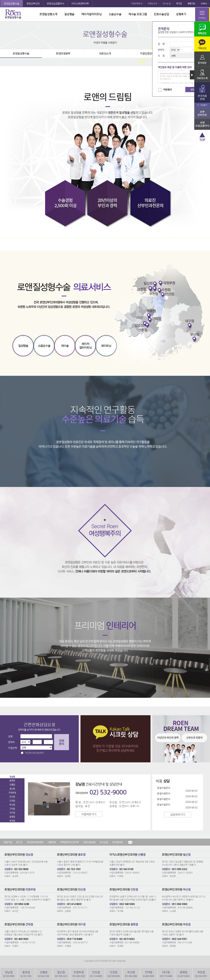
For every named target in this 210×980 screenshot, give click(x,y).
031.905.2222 (61, 974)
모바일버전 (117, 842)
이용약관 (52, 842)
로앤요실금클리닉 (55, 3)
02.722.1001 (26, 974)
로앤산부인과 (33, 3)
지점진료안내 (136, 3)
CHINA (204, 3)
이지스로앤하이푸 (80, 3)
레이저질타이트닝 (92, 14)
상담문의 (62, 742)
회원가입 (191, 3)
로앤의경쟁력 (63, 53)
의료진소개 (152, 3)
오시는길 (104, 842)
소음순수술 (115, 14)
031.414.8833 (96, 974)
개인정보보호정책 (35, 842)
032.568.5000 (114, 974)
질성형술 (69, 14)
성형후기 (181, 14)
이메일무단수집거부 (69, 842)
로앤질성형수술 (21, 53)
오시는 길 (167, 3)
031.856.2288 (79, 974)
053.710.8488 (166, 974)
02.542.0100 (44, 974)
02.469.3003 (149, 974)
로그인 (179, 3)
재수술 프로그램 (137, 14)
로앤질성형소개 (48, 14)
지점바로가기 (89, 814)
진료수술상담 (161, 14)
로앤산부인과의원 (19, 855)
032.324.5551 (201, 974)
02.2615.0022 (184, 974)
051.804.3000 (131, 974)
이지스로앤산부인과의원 (127, 855)
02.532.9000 (9, 974)
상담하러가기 (178, 815)
